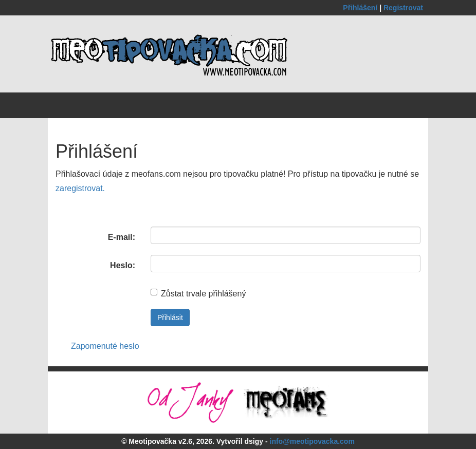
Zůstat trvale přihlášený (198, 293)
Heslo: (123, 265)
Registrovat (403, 8)
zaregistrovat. (80, 188)
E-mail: (122, 237)
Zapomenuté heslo (105, 346)
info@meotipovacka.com (312, 441)
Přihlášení (361, 8)
